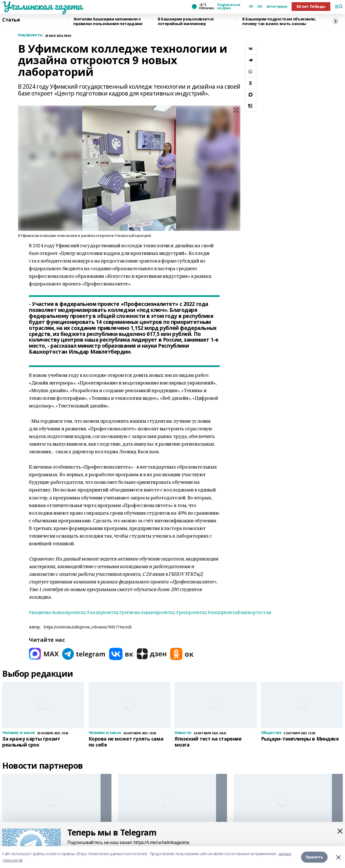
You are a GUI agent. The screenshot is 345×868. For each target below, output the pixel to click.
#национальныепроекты (57, 612)
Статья (11, 20)
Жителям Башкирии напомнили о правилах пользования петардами (108, 21)
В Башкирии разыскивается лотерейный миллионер (186, 21)
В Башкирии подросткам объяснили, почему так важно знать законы (279, 21)
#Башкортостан (240, 612)
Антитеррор (277, 7)
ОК (260, 7)
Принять (314, 857)
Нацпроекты (30, 35)
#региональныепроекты (147, 612)
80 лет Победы (311, 6)
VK (251, 7)
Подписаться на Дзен (229, 7)
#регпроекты (191, 612)
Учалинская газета (42, 6)
